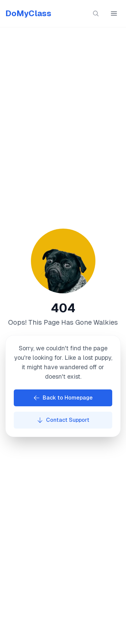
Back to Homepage (63, 398)
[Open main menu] (114, 13)
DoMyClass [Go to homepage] (28, 13)
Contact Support (63, 420)
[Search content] (96, 13)
